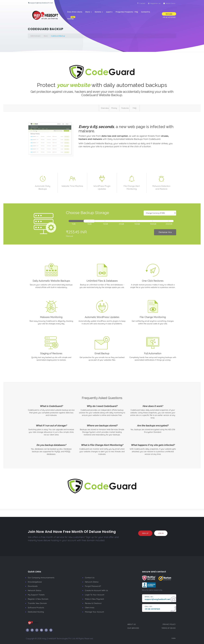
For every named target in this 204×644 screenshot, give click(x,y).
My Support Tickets (36, 595)
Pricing (114, 108)
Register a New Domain (38, 599)
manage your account (94, 612)
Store (88, 12)
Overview (105, 108)
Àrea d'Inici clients (75, 12)
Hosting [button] (71, 18)
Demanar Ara (165, 232)
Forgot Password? (93, 586)
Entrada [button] (169, 14)
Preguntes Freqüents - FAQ (127, 12)
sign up (145, 533)
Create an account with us (96, 590)
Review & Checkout (93, 603)
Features (125, 108)
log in (161, 533)
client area (90, 608)
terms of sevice (168, 628)
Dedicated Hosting (36, 612)
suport (109, 12)
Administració (35, 36)
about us (131, 624)
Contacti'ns (146, 12)
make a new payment (94, 599)
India (174, 638)
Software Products (36, 608)
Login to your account (95, 595)
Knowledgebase (35, 582)
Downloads (33, 586)
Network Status (35, 590)
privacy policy (169, 624)
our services (133, 628)
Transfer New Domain (37, 603)
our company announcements (41, 578)
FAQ (135, 108)
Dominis (99, 12)
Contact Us (90, 578)
